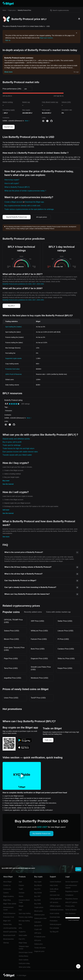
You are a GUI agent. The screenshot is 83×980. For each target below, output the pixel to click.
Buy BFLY (11, 306)
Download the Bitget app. (35, 202)
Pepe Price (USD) (11, 659)
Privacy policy (70, 906)
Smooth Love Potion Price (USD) (41, 668)
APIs (20, 928)
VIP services (54, 902)
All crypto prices (42, 217)
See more (6, 537)
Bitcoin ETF (38, 926)
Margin (21, 906)
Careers (6, 893)
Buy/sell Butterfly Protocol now (17, 217)
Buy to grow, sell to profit (12, 442)
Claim (78, 869)
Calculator (38, 922)
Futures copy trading (26, 917)
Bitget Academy (8, 896)
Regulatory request (72, 891)
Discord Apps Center (26, 952)
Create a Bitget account (13, 202)
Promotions (54, 921)
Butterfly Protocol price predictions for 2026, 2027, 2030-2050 (23, 284)
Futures (21, 885)
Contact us (7, 885)
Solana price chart (40, 918)
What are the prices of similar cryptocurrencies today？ (25, 191)
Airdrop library (24, 956)
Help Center (54, 885)
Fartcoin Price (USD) (39, 639)
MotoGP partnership (10, 932)
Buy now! (6, 481)
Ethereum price (39, 915)
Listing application (56, 899)
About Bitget (7, 882)
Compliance (69, 895)
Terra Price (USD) (11, 668)
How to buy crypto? (12, 180)
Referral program (56, 924)
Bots (20, 924)
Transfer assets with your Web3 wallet (17, 455)
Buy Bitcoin (38, 885)
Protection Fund (9, 917)
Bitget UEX (7, 921)
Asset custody (55, 913)
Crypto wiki (38, 929)
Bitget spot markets (46, 38)
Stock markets (24, 960)
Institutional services (57, 910)
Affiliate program (55, 906)
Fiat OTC (22, 939)
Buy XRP (37, 896)
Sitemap (6, 943)
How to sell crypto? (12, 183)
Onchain (22, 893)
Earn (20, 910)
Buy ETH (37, 889)
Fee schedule (54, 928)
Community (7, 889)
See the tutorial (8, 484)
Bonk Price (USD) (38, 649)
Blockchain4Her (9, 939)
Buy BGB (37, 900)
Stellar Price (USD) (65, 621)
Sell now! (6, 510)
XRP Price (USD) (37, 621)
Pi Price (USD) (63, 639)
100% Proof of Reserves (14, 374)
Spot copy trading (25, 913)
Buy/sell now (9, 127)
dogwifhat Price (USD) (13, 678)
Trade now (48, 740)
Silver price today (25, 967)
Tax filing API (54, 932)
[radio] (10, 404)
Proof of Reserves (9, 913)
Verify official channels (54, 890)
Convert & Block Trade (24, 901)
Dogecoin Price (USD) (39, 659)
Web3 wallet (23, 935)
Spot (20, 882)
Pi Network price (40, 937)
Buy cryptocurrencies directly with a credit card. (22, 206)
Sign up (8, 40)
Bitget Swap (23, 943)
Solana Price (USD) (12, 631)
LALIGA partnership (10, 928)
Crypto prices (12, 10)
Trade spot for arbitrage (12, 445)
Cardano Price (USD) (66, 649)
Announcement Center (8, 909)
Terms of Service (71, 910)
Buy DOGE (38, 893)
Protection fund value (12, 369)
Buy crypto (38, 882)
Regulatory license (71, 899)
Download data (55, 917)
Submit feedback (55, 882)
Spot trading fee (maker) (13, 327)
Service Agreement (72, 882)
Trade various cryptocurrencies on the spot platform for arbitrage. (29, 209)
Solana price (38, 944)
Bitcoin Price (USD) (11, 639)
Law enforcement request (71, 887)
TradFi (21, 889)
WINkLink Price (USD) (39, 631)
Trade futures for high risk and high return (18, 448)
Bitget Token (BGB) (10, 904)
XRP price (38, 933)
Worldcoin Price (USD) (40, 678)
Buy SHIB (38, 904)
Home (4, 10)
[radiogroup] (14, 404)
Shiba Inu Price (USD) (66, 659)
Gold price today (24, 963)
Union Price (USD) (11, 698)
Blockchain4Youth (9, 935)
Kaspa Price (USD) (65, 668)
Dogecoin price (39, 951)
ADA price (38, 940)
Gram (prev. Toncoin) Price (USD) (14, 649)
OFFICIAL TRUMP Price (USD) (13, 621)
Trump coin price (40, 948)
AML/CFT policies (71, 902)
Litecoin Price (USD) (65, 631)
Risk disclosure (70, 913)
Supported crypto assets (13, 358)
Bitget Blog (7, 900)
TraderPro (22, 932)
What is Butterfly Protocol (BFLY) (17, 187)
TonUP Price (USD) (38, 698)
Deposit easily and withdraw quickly (16, 439)
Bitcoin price (38, 911)
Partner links (7, 924)
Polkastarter (9, 411)
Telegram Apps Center (24, 948)
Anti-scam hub (55, 895)
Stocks (21, 896)
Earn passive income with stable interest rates (20, 452)
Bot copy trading (24, 921)
